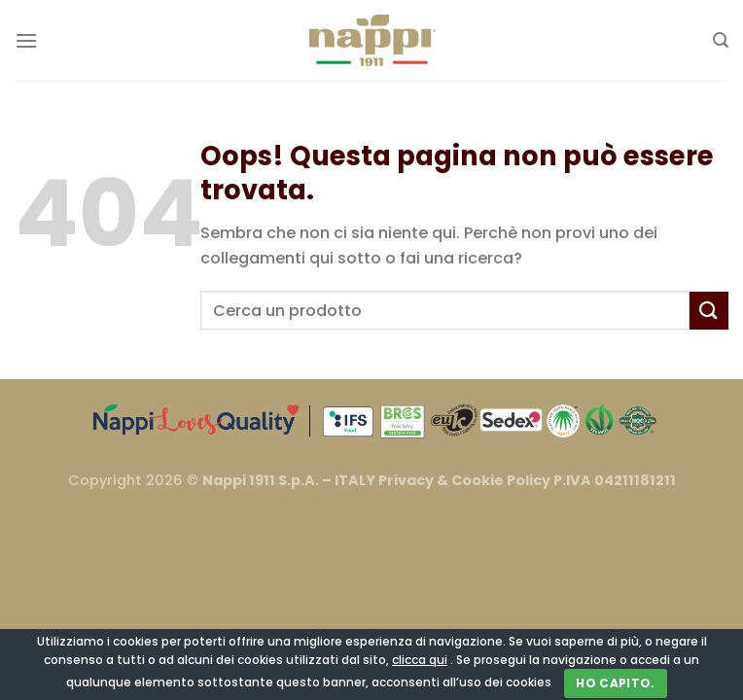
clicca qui (420, 660)
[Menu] (26, 40)
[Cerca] (721, 40)
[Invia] (709, 311)
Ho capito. (616, 683)
